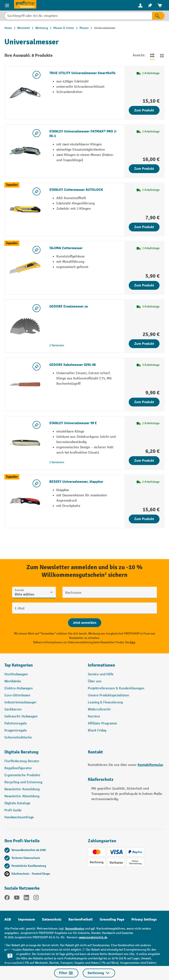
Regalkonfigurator (18, 768)
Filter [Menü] (66, 973)
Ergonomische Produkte (22, 775)
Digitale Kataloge (17, 803)
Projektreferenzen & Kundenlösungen (116, 688)
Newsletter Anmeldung (22, 789)
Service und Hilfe (101, 674)
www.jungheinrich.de (93, 937)
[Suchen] (158, 16)
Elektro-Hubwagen (19, 688)
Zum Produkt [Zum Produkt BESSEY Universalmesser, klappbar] (144, 519)
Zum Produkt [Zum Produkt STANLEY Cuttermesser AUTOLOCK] (144, 227)
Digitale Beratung (21, 752)
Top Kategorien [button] (19, 665)
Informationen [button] (101, 665)
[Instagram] (36, 898)
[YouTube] (17, 898)
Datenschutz (52, 919)
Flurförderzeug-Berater (22, 761)
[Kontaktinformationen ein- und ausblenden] (10, 956)
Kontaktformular (150, 765)
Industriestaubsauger (20, 702)
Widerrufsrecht (99, 709)
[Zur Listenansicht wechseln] (152, 55)
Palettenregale (16, 723)
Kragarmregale (16, 731)
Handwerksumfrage (19, 817)
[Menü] (7, 5)
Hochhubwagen (16, 674)
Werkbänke (13, 681)
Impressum (27, 919)
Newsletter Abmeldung (22, 796)
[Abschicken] (85, 623)
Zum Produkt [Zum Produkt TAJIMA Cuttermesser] (144, 285)
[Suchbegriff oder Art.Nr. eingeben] (78, 16)
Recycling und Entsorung (23, 782)
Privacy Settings (144, 919)
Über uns (95, 681)
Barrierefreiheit (81, 919)
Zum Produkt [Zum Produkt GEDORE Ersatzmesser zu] (144, 344)
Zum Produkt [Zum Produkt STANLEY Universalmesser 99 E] (144, 461)
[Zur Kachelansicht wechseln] (162, 55)
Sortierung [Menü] (99, 973)
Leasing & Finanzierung (105, 702)
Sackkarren (13, 709)
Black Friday (97, 731)
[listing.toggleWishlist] (37, 75)
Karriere (94, 716)
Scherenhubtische (18, 738)
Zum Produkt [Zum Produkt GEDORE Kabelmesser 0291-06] (144, 402)
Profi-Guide (13, 810)
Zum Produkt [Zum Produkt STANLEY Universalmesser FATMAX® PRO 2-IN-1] (144, 169)
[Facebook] (7, 898)
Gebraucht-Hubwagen (21, 716)
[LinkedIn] (26, 898)
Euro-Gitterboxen (17, 695)
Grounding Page (112, 919)
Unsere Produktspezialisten (108, 695)
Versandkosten (75, 929)
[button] (43, 754)
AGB (8, 919)
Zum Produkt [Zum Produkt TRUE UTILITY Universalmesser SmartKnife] (144, 110)
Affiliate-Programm (102, 723)
